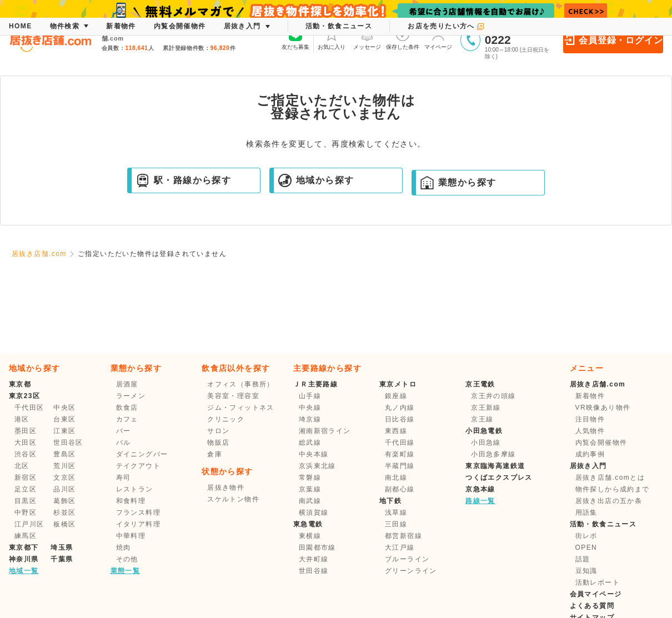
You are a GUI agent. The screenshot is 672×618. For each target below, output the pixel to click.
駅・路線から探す (184, 180)
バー (124, 431)
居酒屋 (127, 384)
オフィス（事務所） (241, 384)
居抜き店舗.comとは (610, 478)
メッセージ (367, 39)
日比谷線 (400, 419)
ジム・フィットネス (241, 408)
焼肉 (124, 547)
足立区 (26, 489)
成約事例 (590, 454)
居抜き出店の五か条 (609, 501)
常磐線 (310, 478)
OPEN (586, 547)
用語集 (586, 513)
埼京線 (310, 419)
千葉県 (62, 559)
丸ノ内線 (400, 408)
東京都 (20, 384)
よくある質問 (592, 606)
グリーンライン (411, 571)
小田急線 (486, 443)
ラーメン (131, 396)
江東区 (64, 431)
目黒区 (26, 501)
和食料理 (131, 501)
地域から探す (316, 180)
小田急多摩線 (493, 454)
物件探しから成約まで (613, 489)
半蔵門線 (400, 466)
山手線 (310, 396)
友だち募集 (295, 39)
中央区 (64, 408)
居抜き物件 (226, 488)
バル (124, 443)
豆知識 (586, 571)
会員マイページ (596, 594)
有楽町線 (400, 454)
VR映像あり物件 (603, 408)
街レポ (586, 536)
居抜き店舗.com (39, 254)
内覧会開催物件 (601, 443)
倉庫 (215, 454)
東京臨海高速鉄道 (495, 466)
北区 (22, 466)
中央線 (310, 408)
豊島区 (64, 454)
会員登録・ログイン (613, 40)
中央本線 (314, 454)
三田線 (396, 524)
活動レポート (598, 582)
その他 (127, 559)
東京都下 (24, 547)
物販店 (218, 443)
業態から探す (458, 183)
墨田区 (26, 431)
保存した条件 (403, 39)
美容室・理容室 (233, 396)
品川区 (64, 489)
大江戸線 (400, 547)
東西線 (396, 431)
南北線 (396, 478)
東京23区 (24, 396)
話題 (583, 559)
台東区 (64, 419)
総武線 (310, 443)
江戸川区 (29, 524)
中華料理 (131, 536)
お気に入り (332, 39)
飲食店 (127, 408)
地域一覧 (24, 571)
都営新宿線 (403, 536)
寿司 (124, 478)
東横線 (310, 536)
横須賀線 (314, 513)
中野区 (26, 513)
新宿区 (26, 478)
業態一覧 (126, 571)
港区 (22, 419)
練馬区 (26, 536)
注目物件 (590, 419)
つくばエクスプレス (499, 478)
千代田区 (29, 408)
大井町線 (314, 559)
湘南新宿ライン (325, 431)
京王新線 (486, 408)
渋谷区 (26, 454)
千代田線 (400, 443)
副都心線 (400, 489)
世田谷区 (68, 443)
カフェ (127, 419)
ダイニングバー (142, 454)
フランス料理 (138, 513)
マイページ (438, 39)
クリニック (226, 419)
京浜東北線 (317, 466)
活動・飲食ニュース (603, 524)
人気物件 (590, 431)
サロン (218, 431)
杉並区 (64, 513)
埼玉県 (62, 547)
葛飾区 (64, 501)
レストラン (135, 489)
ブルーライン (407, 559)
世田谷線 (314, 571)
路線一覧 (480, 501)
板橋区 (64, 524)
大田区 (26, 443)
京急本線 (480, 489)
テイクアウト (138, 466)
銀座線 (396, 396)
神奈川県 (24, 559)
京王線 (482, 419)
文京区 (64, 478)
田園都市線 (317, 547)
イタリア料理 (138, 524)
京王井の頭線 (493, 396)
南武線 (310, 501)
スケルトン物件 (233, 499)
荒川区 (64, 466)
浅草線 (396, 513)
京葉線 (310, 489)
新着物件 (590, 396)
